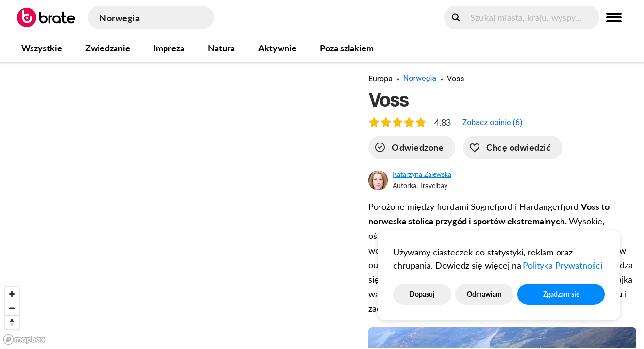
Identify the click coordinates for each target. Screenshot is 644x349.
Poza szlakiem (347, 48)
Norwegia (420, 78)
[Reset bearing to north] (12, 322)
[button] (493, 122)
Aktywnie (277, 48)
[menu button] (614, 17)
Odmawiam (484, 294)
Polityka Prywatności (562, 265)
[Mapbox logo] (24, 340)
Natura (221, 48)
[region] (176, 205)
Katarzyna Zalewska (422, 174)
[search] (522, 17)
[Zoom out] (12, 308)
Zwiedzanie (108, 48)
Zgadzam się (561, 294)
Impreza (169, 48)
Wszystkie (42, 48)
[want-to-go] (513, 147)
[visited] (412, 147)
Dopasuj (422, 294)
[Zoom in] (12, 294)
